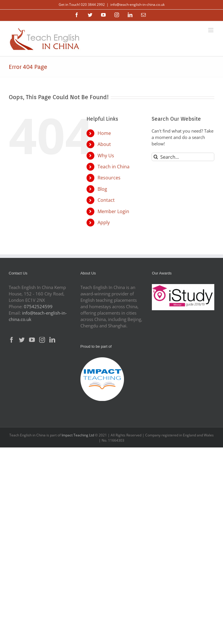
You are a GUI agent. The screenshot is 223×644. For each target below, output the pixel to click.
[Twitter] (22, 340)
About (104, 144)
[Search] (156, 157)
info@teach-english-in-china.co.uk (137, 5)
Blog (102, 189)
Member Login (113, 211)
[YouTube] (32, 340)
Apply (104, 222)
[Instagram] (42, 340)
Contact (106, 200)
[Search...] (183, 157)
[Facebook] (12, 340)
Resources (109, 178)
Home (104, 133)
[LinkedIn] (52, 340)
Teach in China (114, 167)
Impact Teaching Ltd (78, 435)
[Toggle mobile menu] (211, 30)
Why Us (106, 156)
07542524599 (38, 306)
